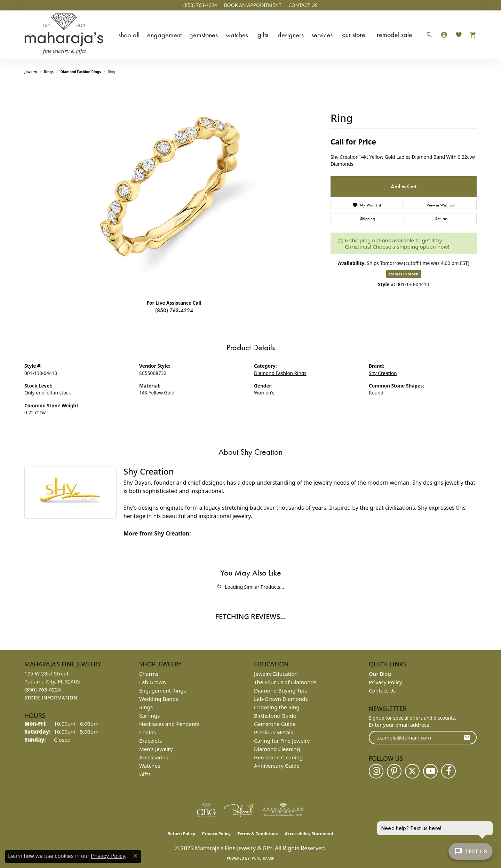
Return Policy (181, 834)
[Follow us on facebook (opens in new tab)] (448, 771)
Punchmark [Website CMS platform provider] (263, 858)
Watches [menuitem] (150, 766)
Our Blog (380, 674)
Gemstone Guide (275, 724)
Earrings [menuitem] (149, 715)
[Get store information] (51, 698)
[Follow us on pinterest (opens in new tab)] (394, 771)
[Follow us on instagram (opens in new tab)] (376, 771)
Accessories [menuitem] (154, 757)
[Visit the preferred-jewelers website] (239, 810)
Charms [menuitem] (149, 674)
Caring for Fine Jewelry (282, 741)
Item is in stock (404, 274)
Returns (441, 219)
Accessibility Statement (309, 834)
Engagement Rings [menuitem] (163, 690)
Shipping (367, 219)
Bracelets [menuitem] (150, 741)
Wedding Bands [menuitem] (159, 699)
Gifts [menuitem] (145, 774)
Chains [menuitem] (148, 732)
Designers (291, 35)
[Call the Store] (43, 689)
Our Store (354, 34)
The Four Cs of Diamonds (285, 682)
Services (322, 35)
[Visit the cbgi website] (206, 810)
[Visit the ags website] (283, 810)
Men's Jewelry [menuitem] (156, 749)
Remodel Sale (395, 34)
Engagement (164, 35)
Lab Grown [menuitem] (153, 682)
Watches (237, 35)
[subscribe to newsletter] (467, 738)
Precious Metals (273, 732)
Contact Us (382, 690)
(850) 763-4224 (174, 310)
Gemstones (204, 35)
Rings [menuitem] (146, 707)
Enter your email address (399, 725)
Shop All (129, 35)
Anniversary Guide (277, 766)
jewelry (31, 72)
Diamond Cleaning (277, 749)
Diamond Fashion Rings (81, 72)
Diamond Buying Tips (280, 690)
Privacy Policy (385, 682)
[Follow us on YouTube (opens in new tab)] (430, 771)
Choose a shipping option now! (411, 247)
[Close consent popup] (135, 856)
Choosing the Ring (277, 707)
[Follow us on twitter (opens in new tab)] (412, 771)
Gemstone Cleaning (278, 757)
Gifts (263, 34)
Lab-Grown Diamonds (281, 699)
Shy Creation (383, 373)
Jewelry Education (276, 674)
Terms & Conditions (258, 834)
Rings (49, 72)
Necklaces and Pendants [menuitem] (169, 724)
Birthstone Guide (275, 715)
